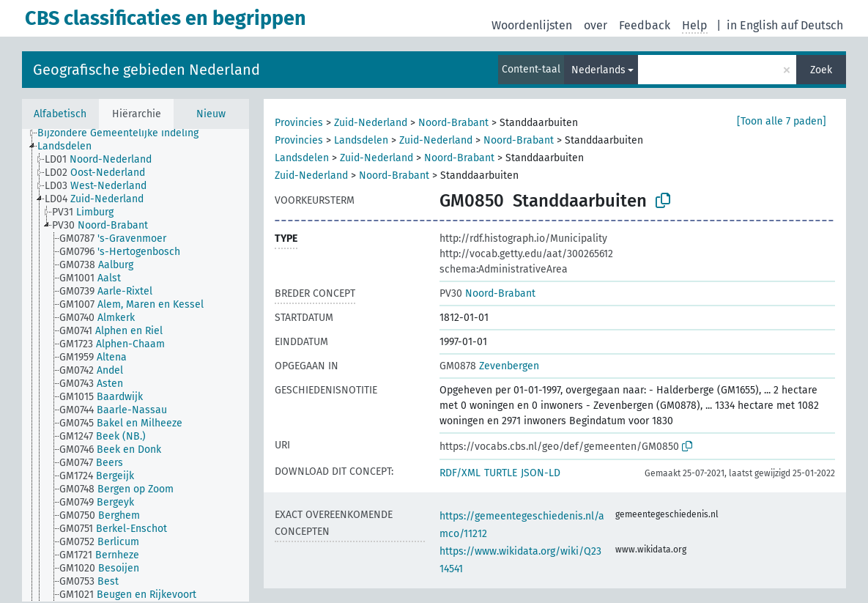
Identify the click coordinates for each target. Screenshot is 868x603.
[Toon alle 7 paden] (782, 121)
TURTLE (501, 473)
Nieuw (211, 114)
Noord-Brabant (453, 123)
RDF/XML (460, 473)
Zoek (821, 70)
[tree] (136, 365)
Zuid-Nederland (371, 123)
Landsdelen (361, 140)
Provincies (299, 123)
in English (752, 25)
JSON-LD (541, 473)
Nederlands (598, 70)
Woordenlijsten (532, 25)
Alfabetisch (60, 114)
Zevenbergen (489, 366)
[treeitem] (124, 133)
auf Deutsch (812, 25)
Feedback (645, 25)
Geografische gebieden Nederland (146, 70)
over (596, 25)
